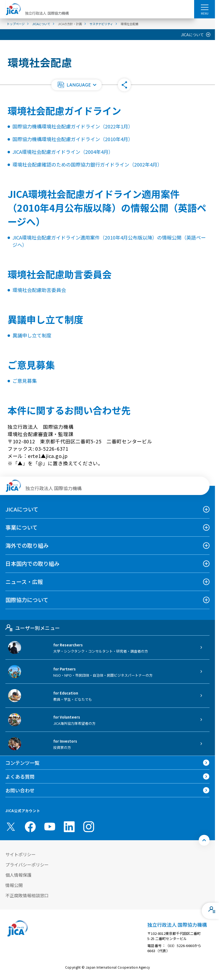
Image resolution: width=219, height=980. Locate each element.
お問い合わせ (20, 790)
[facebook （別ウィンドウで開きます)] (30, 827)
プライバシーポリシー (27, 865)
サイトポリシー (21, 854)
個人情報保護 (18, 875)
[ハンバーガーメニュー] (205, 7)
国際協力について (27, 600)
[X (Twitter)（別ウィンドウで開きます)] (11, 827)
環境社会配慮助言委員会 (39, 290)
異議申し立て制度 (32, 335)
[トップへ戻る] (204, 840)
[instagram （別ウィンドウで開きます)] (89, 827)
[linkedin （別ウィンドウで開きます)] (69, 827)
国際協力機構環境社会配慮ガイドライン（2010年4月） (73, 139)
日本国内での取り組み (32, 564)
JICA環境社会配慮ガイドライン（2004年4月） (63, 152)
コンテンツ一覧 (22, 763)
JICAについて (192, 35)
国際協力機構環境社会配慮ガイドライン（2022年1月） (73, 126)
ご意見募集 (25, 381)
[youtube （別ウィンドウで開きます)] (50, 827)
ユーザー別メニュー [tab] (33, 628)
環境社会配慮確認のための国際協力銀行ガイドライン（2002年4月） (87, 164)
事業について (21, 527)
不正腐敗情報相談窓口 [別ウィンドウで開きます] (27, 895)
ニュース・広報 (24, 582)
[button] (77, 85)
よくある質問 (20, 776)
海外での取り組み (27, 545)
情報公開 (14, 885)
